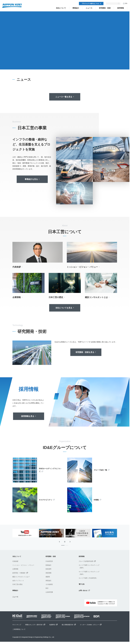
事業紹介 (76, 8)
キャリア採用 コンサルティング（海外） (89, 573)
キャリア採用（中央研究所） (88, 578)
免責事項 (53, 625)
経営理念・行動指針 (20, 573)
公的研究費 (49, 592)
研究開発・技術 (105, 8)
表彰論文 (48, 581)
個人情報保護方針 (69, 625)
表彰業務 (48, 573)
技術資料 (48, 569)
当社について (61, 8)
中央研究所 (49, 561)
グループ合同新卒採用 (87, 561)
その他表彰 (49, 584)
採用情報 (121, 8)
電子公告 (82, 584)
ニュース (15, 597)
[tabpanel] (65, 43)
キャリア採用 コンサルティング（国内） (89, 566)
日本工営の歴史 (18, 584)
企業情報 (15, 569)
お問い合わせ (84, 590)
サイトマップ (17, 625)
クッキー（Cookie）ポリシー (91, 625)
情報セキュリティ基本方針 (35, 625)
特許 (47, 588)
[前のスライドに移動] (9, 65)
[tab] (26, 65)
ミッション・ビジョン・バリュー (23, 565)
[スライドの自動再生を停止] (15, 65)
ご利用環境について (19, 629)
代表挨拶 (15, 561)
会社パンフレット (18, 581)
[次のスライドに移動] (20, 65)
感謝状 (48, 577)
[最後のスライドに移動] (59, 542)
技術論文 (48, 565)
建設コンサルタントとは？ (21, 577)
